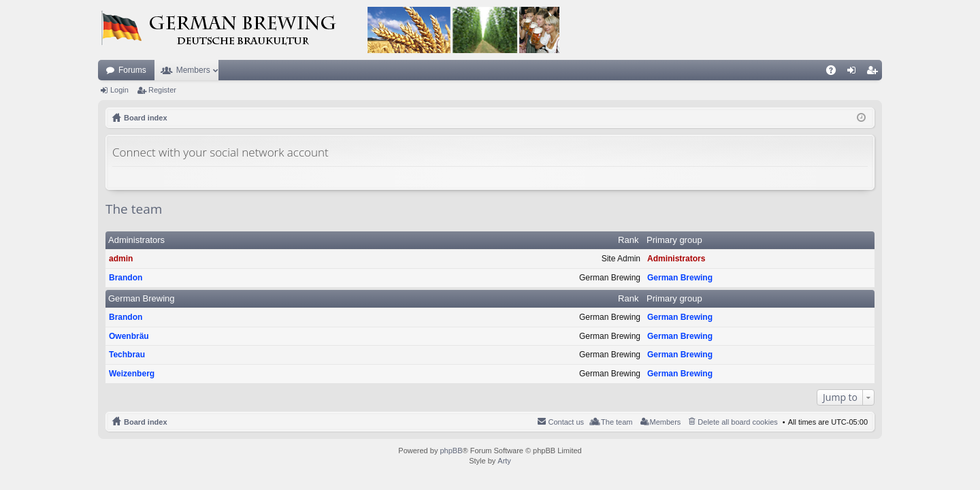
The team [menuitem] (617, 422)
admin (121, 259)
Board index (146, 422)
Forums (132, 70)
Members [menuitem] (666, 422)
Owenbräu (129, 336)
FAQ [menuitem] (835, 73)
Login (119, 90)
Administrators (136, 240)
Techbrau (127, 355)
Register (162, 90)
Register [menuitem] (875, 73)
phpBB (451, 451)
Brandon (126, 278)
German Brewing (680, 278)
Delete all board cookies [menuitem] (737, 422)
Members (193, 70)
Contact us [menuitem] (566, 422)
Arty (504, 461)
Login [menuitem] (854, 73)
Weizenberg (132, 374)
